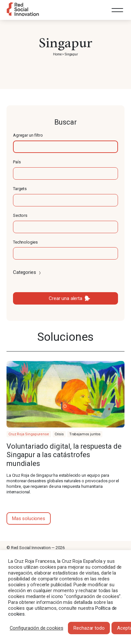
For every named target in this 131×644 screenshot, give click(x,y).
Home (57, 54)
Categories (27, 272)
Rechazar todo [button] (89, 628)
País (17, 162)
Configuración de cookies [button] (36, 628)
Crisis (59, 434)
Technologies (25, 242)
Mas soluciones (29, 518)
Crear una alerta (65, 298)
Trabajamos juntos (85, 434)
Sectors (20, 215)
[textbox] (65, 147)
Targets (20, 189)
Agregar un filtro (28, 135)
